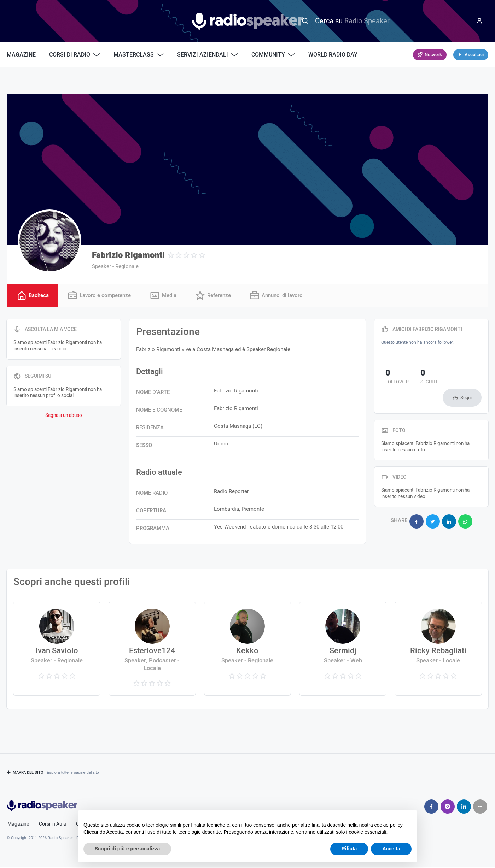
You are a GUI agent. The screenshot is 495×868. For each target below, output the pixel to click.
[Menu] (479, 21)
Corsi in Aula (53, 825)
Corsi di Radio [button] (75, 55)
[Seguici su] (480, 808)
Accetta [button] (391, 849)
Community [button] (273, 55)
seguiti (417, 378)
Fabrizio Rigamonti (128, 255)
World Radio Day (333, 55)
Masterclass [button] (139, 55)
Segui (466, 380)
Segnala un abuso (64, 417)
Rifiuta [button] (349, 849)
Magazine (21, 55)
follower (393, 378)
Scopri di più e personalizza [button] (127, 849)
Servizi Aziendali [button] (208, 55)
